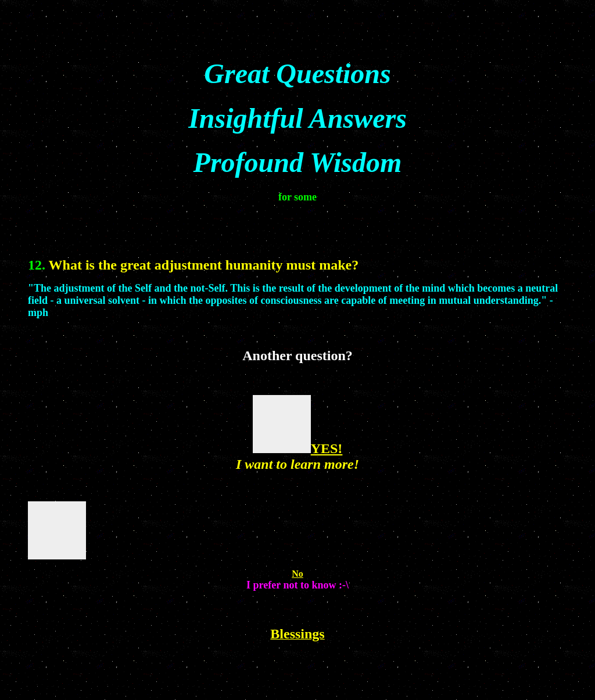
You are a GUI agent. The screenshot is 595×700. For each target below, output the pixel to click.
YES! (327, 448)
